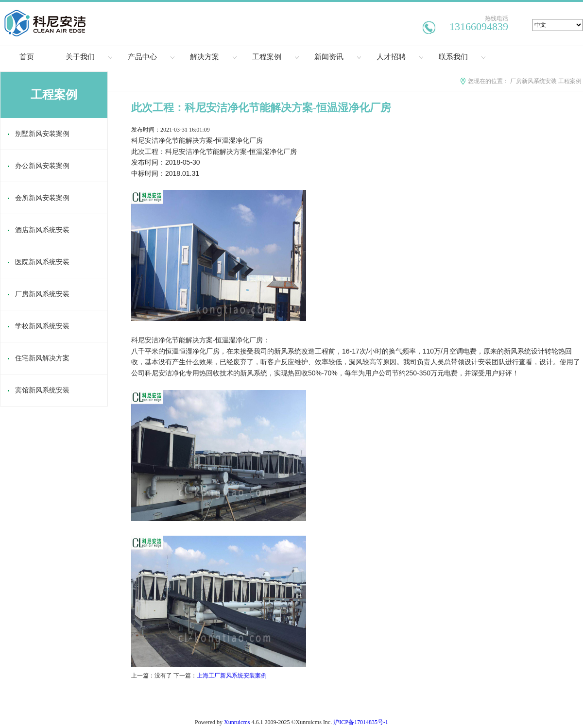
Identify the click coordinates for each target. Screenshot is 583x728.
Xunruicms (237, 722)
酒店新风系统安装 (39, 230)
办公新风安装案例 (39, 166)
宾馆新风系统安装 (39, 390)
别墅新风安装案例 (39, 134)
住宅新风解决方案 (39, 358)
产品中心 (151, 57)
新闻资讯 (338, 57)
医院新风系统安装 (39, 262)
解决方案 (213, 57)
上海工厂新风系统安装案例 (232, 676)
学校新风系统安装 (39, 326)
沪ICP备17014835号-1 (361, 722)
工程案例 (275, 57)
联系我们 (462, 57)
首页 (27, 57)
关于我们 (89, 57)
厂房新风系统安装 (533, 81)
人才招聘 (400, 57)
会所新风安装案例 (39, 198)
